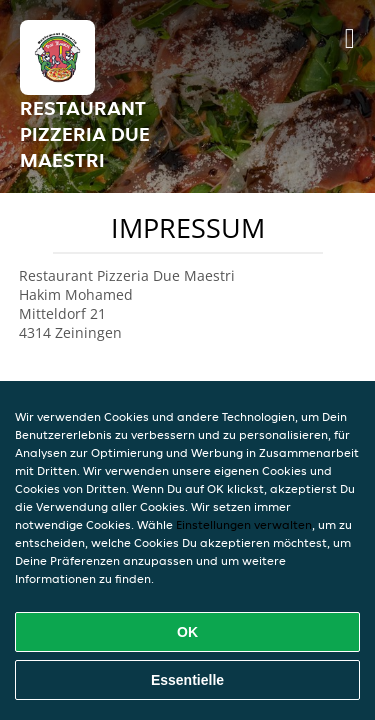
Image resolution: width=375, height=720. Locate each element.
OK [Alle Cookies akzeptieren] (187, 632)
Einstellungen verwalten (244, 524)
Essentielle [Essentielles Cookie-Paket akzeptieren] (187, 680)
